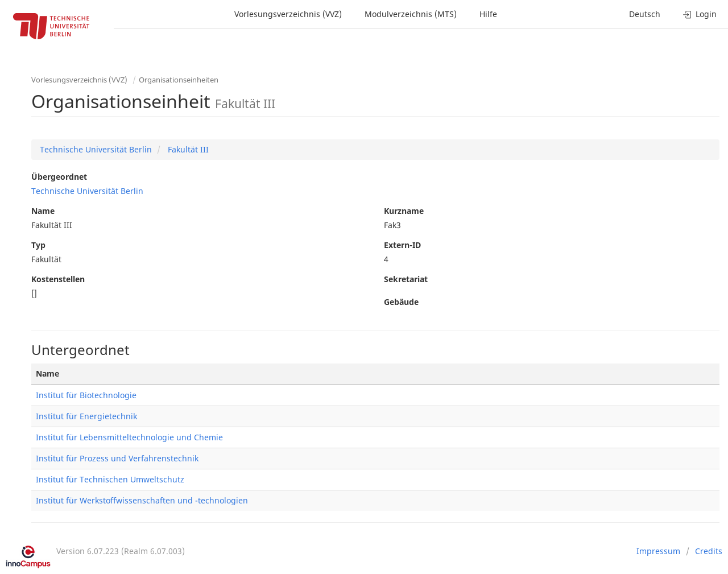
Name (43, 211)
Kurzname (404, 211)
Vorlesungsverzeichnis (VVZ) (288, 14)
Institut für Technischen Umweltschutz (110, 479)
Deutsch (645, 14)
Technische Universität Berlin (96, 149)
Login (700, 14)
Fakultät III (187, 149)
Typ (38, 245)
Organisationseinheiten (179, 80)
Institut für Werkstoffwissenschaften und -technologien (142, 500)
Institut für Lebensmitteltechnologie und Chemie (129, 437)
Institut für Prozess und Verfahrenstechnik (117, 458)
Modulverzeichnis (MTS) (411, 14)
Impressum (658, 551)
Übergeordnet (59, 177)
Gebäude (401, 302)
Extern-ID (402, 245)
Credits (709, 551)
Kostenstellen (58, 279)
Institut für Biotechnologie (86, 395)
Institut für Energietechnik (86, 416)
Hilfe (488, 14)
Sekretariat (406, 279)
